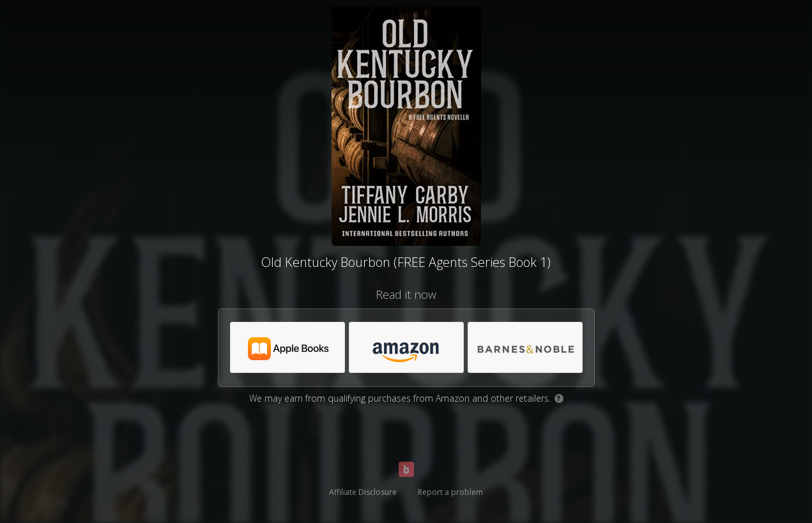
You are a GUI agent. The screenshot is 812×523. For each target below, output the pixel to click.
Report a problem (450, 492)
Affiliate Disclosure (363, 492)
